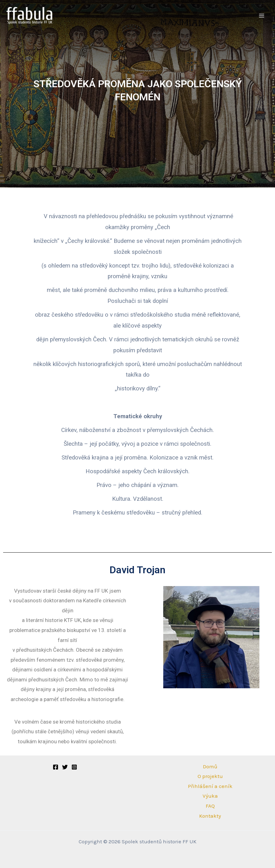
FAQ (210, 806)
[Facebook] (56, 767)
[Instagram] (74, 767)
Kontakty (210, 816)
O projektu (210, 776)
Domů (210, 766)
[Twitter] (65, 767)
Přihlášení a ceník (210, 786)
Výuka (210, 796)
